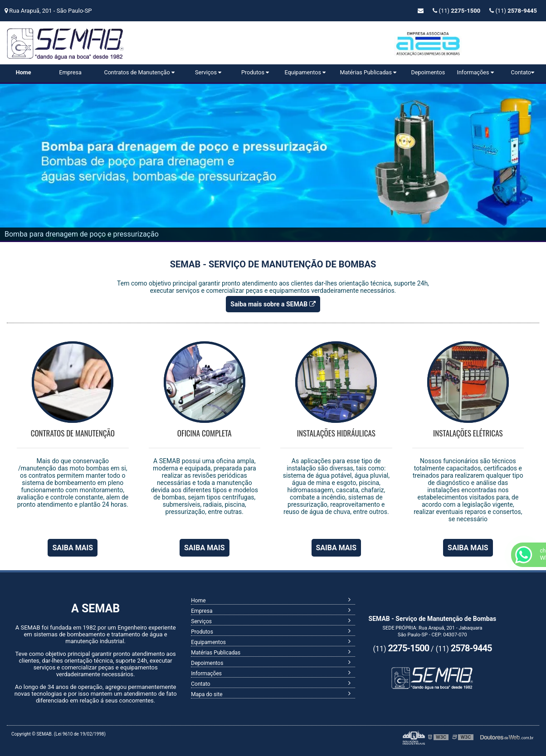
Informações (475, 72)
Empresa (70, 72)
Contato (523, 72)
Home (24, 72)
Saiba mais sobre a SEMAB (273, 304)
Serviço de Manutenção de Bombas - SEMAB (97, 46)
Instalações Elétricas (468, 433)
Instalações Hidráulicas (336, 433)
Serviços (208, 72)
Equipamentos (305, 72)
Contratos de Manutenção (139, 72)
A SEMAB (95, 608)
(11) (513, 11)
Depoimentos (428, 72)
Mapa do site (207, 694)
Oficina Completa (205, 433)
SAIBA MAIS (73, 548)
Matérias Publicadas (368, 72)
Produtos (255, 72)
